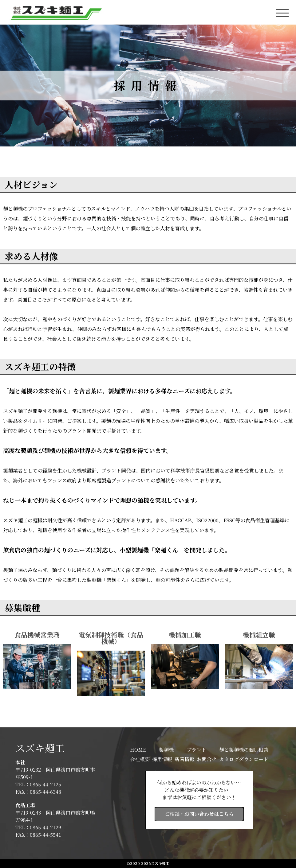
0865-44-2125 (45, 784)
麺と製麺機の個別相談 (244, 750)
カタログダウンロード (244, 759)
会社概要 (140, 759)
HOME (138, 750)
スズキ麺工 (40, 748)
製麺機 (166, 750)
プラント (196, 750)
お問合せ (207, 759)
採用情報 (162, 759)
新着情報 (184, 759)
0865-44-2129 (45, 827)
